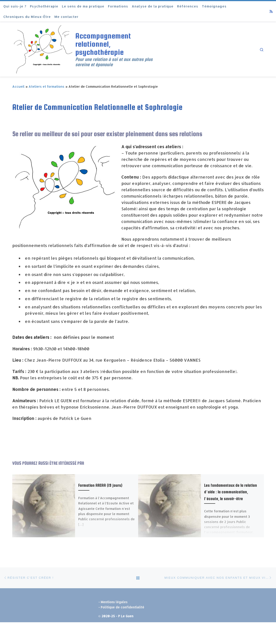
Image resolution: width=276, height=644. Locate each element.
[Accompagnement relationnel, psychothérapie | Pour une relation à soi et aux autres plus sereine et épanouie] (43, 49)
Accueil (18, 86)
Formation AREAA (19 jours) (100, 485)
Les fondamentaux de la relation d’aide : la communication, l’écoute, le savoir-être (231, 492)
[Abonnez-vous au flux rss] (271, 11)
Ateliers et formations (46, 86)
